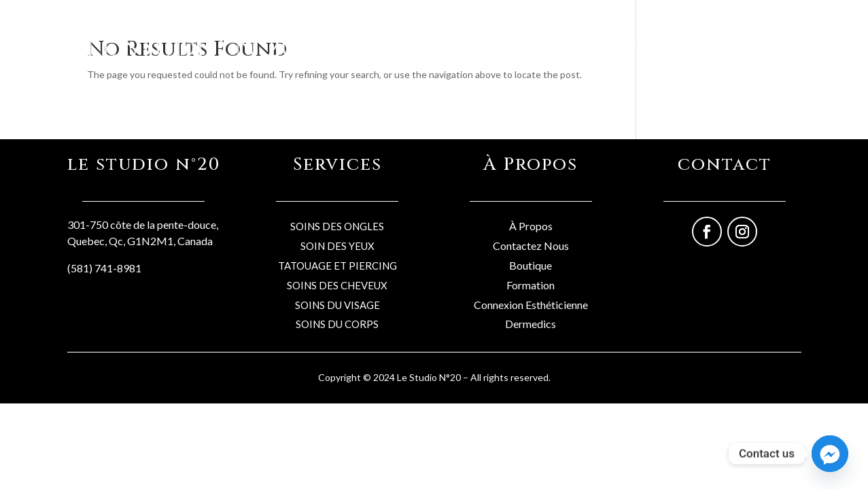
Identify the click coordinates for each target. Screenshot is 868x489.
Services (563, 45)
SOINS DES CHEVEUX (337, 285)
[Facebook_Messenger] (830, 454)
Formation (531, 285)
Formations (701, 45)
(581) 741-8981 (104, 268)
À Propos (531, 226)
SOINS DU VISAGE (337, 305)
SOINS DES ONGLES (337, 226)
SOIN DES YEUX (337, 246)
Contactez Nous (531, 246)
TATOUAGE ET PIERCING (337, 266)
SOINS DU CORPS (337, 324)
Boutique (509, 45)
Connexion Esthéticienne (531, 305)
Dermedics (531, 324)
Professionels (629, 45)
